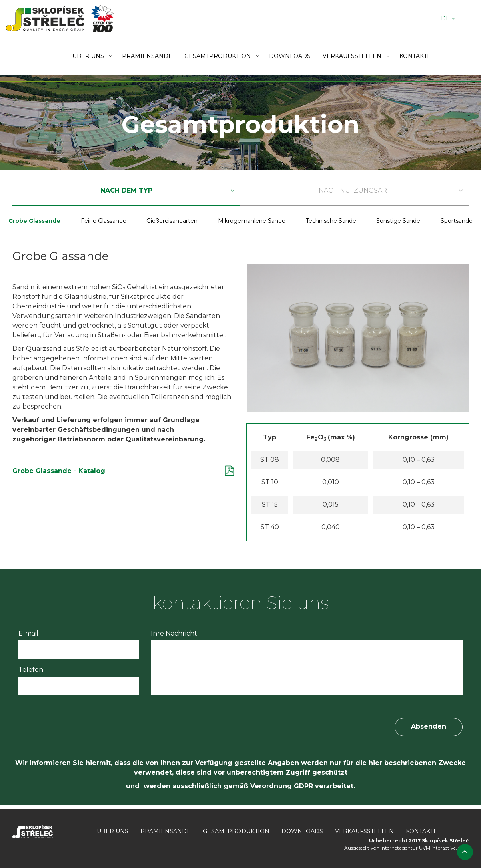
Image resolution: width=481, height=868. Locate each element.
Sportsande (457, 221)
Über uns (88, 56)
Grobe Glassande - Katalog (59, 471)
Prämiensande (147, 56)
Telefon (31, 670)
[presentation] (79, 721)
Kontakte (415, 56)
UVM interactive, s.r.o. (444, 848)
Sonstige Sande (398, 221)
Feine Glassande (104, 221)
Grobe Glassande (34, 221)
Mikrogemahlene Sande (252, 221)
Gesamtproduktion (218, 56)
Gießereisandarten (172, 221)
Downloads (290, 56)
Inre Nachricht (174, 633)
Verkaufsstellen (352, 56)
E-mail (28, 633)
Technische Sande (331, 221)
